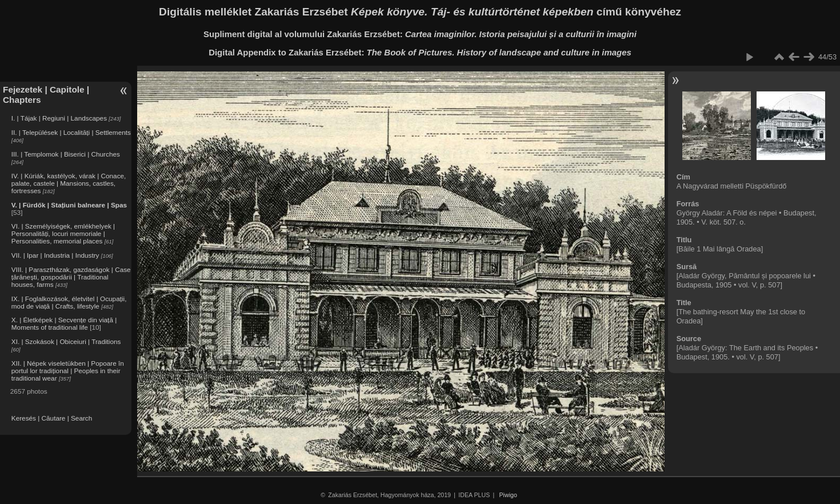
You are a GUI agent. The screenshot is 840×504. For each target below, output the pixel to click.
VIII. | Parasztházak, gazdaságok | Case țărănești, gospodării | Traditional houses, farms (71, 277)
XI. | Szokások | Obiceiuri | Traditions (66, 341)
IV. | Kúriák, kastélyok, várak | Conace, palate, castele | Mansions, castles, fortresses (69, 183)
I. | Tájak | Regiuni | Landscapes (59, 118)
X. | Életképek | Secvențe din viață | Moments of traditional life (64, 323)
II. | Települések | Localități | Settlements (71, 132)
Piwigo (508, 495)
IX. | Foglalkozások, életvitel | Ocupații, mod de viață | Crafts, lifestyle (69, 302)
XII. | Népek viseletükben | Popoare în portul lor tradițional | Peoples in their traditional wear (68, 371)
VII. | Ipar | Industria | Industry (55, 255)
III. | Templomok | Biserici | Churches (66, 154)
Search (81, 418)
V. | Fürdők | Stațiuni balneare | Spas (69, 205)
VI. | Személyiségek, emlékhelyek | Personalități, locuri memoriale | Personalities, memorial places (63, 233)
